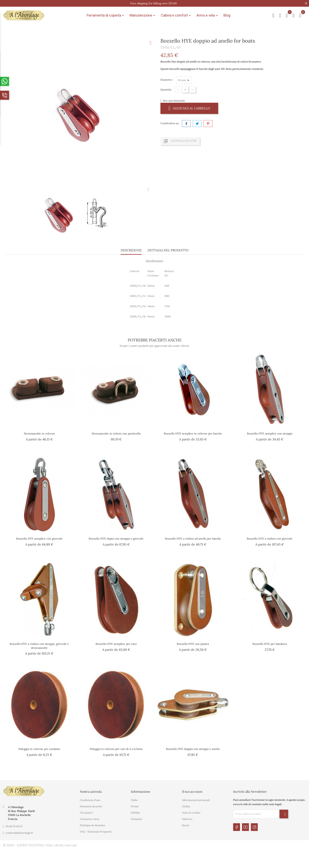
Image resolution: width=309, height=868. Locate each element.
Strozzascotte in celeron (39, 434)
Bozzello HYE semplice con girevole (39, 539)
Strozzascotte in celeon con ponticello (116, 434)
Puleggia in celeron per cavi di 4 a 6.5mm (116, 749)
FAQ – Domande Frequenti (96, 832)
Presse (135, 806)
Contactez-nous (90, 819)
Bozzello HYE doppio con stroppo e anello (193, 749)
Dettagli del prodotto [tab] (168, 250)
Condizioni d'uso (90, 800)
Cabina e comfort (176, 15)
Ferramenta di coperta (106, 15)
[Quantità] (178, 90)
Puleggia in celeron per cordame (39, 749)
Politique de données (92, 825)
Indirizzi (187, 819)
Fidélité (135, 813)
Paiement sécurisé (91, 806)
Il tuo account (192, 792)
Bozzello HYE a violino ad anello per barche (193, 539)
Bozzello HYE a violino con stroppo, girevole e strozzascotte (39, 646)
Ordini (186, 806)
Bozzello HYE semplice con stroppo (270, 434)
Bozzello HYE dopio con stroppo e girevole (116, 539)
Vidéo (134, 800)
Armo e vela (208, 15)
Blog (227, 15)
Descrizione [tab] (131, 250)
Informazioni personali (196, 800)
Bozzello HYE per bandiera (270, 644)
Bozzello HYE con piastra (193, 644)
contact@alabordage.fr (19, 833)
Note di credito (191, 813)
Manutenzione (143, 15)
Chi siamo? (86, 813)
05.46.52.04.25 (14, 826)
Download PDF (180, 141)
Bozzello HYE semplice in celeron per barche (193, 434)
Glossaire (137, 819)
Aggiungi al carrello (189, 108)
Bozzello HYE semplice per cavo (116, 644)
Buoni (186, 825)
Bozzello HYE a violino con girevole (270, 539)
